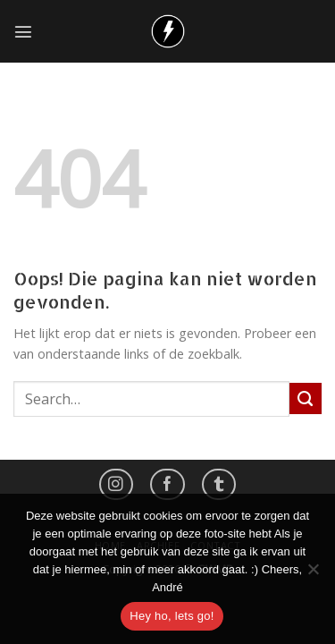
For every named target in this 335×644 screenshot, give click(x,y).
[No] (313, 574)
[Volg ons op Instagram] (116, 484)
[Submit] (306, 399)
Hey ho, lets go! (172, 616)
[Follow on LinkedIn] (219, 484)
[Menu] (23, 31)
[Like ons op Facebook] (167, 484)
